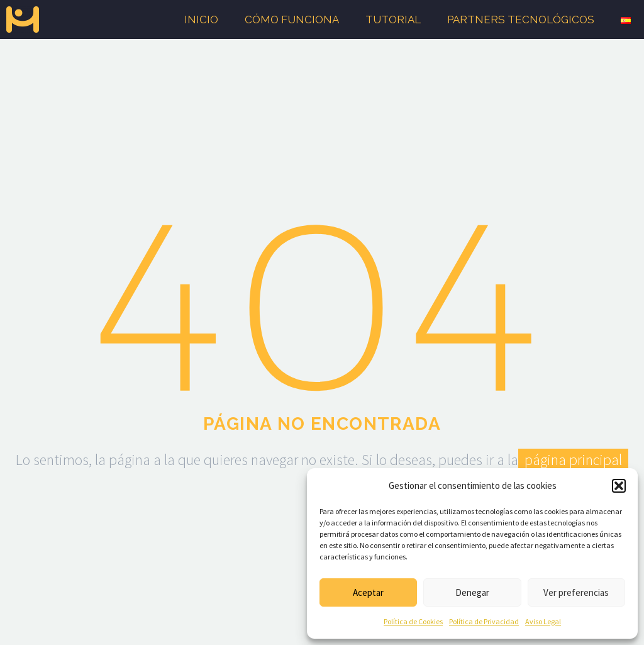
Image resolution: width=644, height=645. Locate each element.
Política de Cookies (413, 621)
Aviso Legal (543, 621)
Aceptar (368, 592)
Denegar (472, 592)
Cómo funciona (292, 20)
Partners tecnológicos (521, 20)
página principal (573, 460)
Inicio (201, 20)
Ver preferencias (576, 592)
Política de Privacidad (484, 621)
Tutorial (393, 20)
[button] (619, 486)
